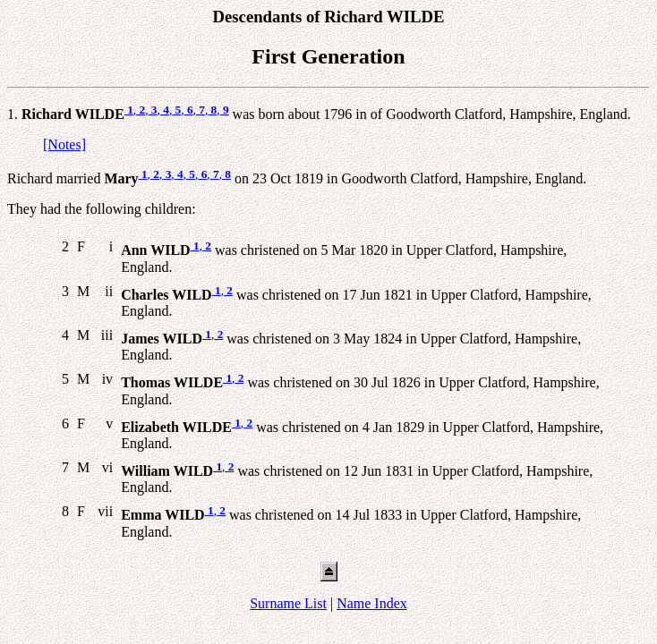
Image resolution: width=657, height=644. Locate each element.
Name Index (372, 603)
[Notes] (64, 144)
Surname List (288, 603)
